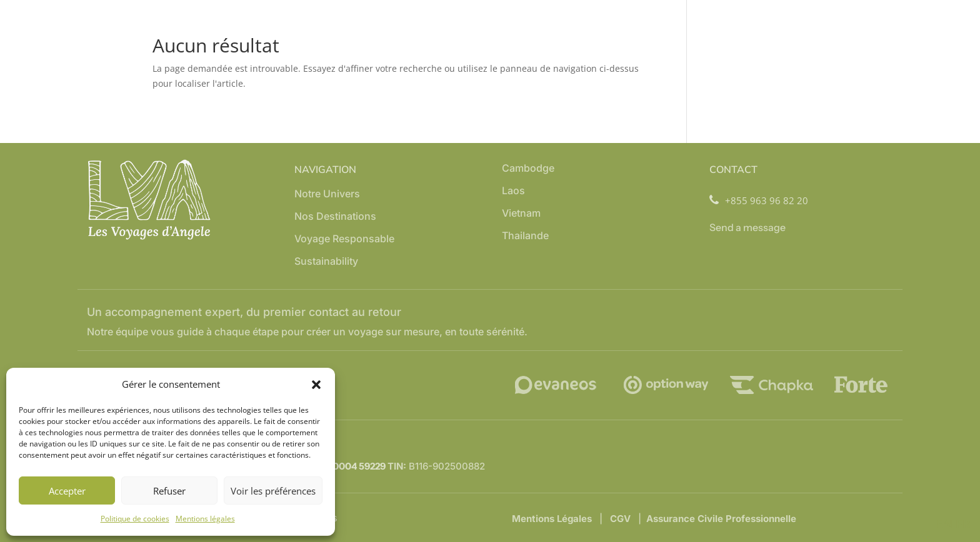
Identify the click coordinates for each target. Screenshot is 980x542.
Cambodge (528, 169)
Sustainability (326, 262)
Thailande (525, 236)
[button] (316, 385)
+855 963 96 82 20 (759, 201)
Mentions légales (205, 519)
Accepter (67, 491)
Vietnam (521, 214)
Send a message (747, 227)
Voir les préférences (273, 491)
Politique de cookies (135, 519)
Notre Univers (327, 195)
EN (945, 524)
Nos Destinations (335, 217)
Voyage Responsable (344, 239)
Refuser (169, 491)
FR (963, 524)
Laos (513, 191)
